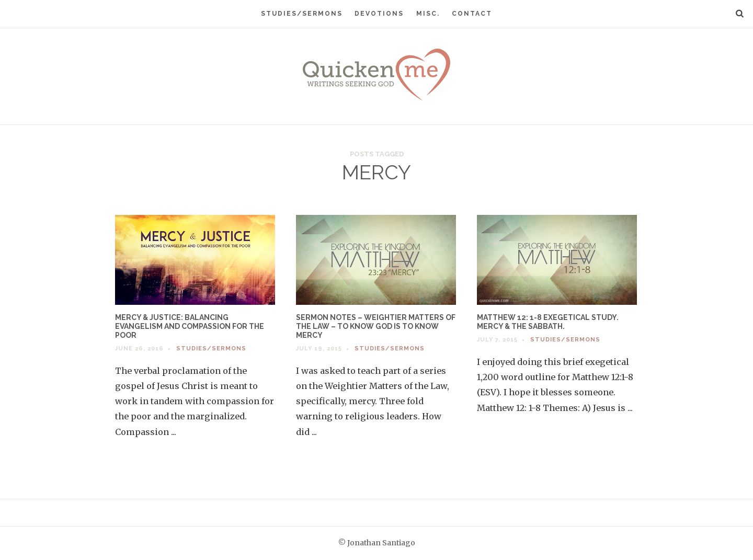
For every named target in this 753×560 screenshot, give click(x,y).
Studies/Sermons (302, 14)
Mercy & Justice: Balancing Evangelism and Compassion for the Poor (190, 326)
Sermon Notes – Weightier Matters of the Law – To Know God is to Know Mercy (376, 326)
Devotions (379, 14)
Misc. (428, 14)
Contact (472, 14)
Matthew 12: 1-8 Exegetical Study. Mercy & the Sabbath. (548, 322)
